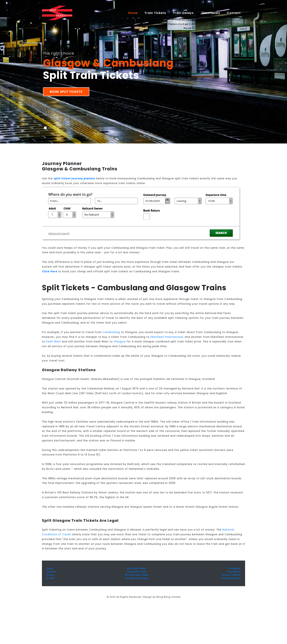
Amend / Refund (231, 575)
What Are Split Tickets (137, 575)
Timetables (211, 13)
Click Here (50, 271)
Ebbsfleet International (167, 337)
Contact (51, 572)
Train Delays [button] (184, 13)
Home (135, 13)
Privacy (51, 575)
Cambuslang (111, 332)
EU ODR (50, 578)
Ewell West (53, 342)
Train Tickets (155, 13)
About (50, 568)
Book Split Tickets (66, 92)
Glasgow (120, 342)
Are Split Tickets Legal (137, 578)
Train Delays (234, 572)
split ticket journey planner (74, 179)
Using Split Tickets (137, 572)
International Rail (231, 578)
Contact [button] (234, 13)
